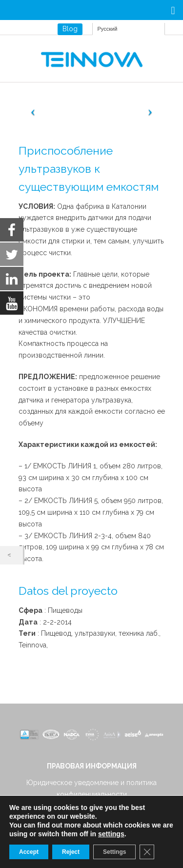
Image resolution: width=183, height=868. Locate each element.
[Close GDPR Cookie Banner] (147, 852)
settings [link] (111, 834)
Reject (71, 852)
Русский (108, 29)
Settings (114, 852)
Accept (29, 852)
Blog (70, 29)
